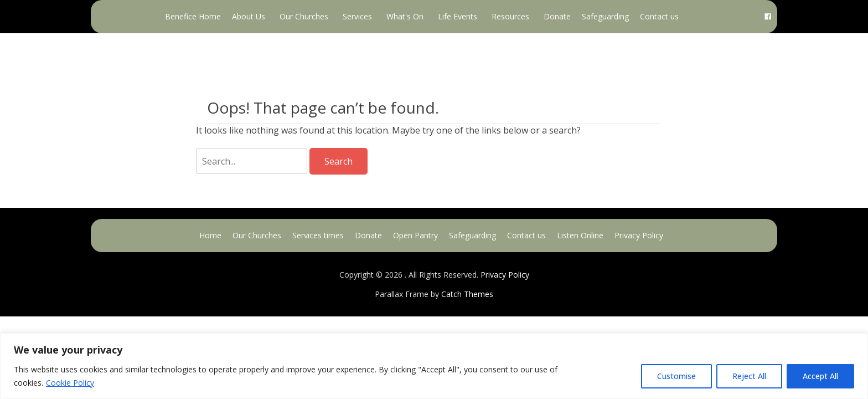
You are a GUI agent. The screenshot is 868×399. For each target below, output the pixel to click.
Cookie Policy (70, 383)
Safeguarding (605, 16)
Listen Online (580, 235)
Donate (557, 16)
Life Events (458, 16)
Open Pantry (415, 235)
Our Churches (304, 16)
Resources (510, 16)
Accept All (820, 376)
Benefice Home (193, 16)
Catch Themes (467, 294)
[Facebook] (768, 17)
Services (357, 16)
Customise (676, 376)
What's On (405, 16)
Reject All (749, 376)
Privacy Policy (639, 235)
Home (210, 235)
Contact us (659, 16)
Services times (318, 235)
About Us (249, 16)
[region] (434, 366)
